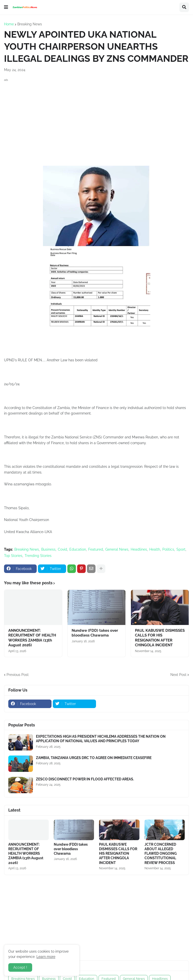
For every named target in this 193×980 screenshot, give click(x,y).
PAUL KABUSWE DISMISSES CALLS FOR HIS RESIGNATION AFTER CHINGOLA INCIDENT (160, 638)
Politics (168, 549)
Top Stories (13, 556)
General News (117, 549)
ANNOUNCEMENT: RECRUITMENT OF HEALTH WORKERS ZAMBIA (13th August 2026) (32, 638)
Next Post (178, 675)
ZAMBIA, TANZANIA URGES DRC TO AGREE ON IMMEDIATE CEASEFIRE (94, 758)
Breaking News (30, 24)
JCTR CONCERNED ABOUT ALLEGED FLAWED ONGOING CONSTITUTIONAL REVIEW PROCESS (161, 854)
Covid (62, 549)
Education (78, 549)
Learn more (46, 957)
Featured (96, 549)
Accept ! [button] (20, 967)
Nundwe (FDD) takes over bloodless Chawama (95, 633)
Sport (181, 549)
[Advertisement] (96, 118)
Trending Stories (38, 556)
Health (155, 549)
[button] (6, 7)
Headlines (139, 549)
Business (48, 549)
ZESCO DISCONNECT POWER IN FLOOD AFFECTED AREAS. (85, 779)
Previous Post (18, 675)
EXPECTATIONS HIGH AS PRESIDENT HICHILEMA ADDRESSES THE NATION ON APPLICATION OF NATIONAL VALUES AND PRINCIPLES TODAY (101, 739)
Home (9, 24)
